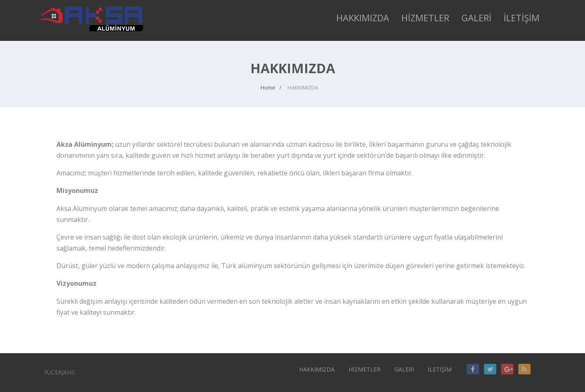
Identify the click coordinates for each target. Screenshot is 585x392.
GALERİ (476, 18)
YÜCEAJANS (59, 372)
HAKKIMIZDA (363, 18)
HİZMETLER (425, 18)
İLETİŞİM (522, 18)
